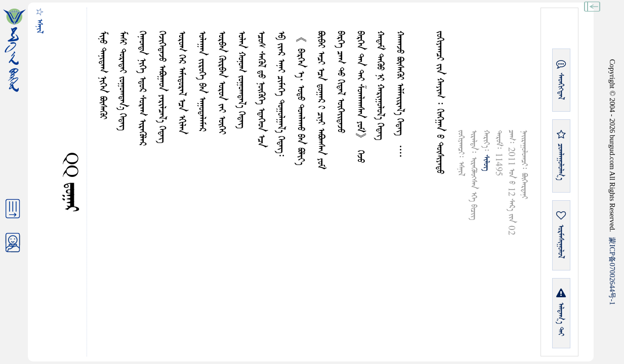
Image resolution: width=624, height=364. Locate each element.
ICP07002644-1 (612, 271)
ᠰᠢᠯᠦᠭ (486, 163)
